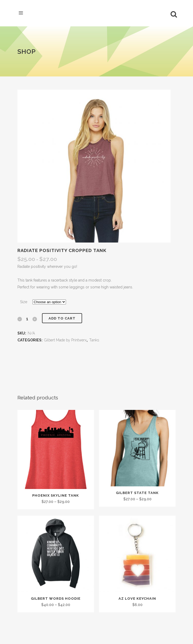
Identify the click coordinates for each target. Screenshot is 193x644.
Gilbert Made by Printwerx (65, 340)
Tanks (94, 340)
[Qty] (27, 319)
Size (24, 302)
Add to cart (62, 318)
